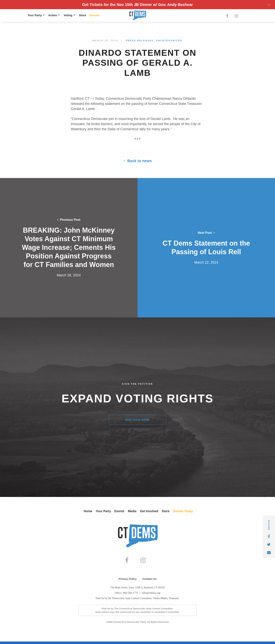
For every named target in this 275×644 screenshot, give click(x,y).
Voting (68, 15)
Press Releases (140, 40)
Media (132, 511)
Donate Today (183, 511)
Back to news (137, 161)
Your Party (35, 15)
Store (82, 15)
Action (53, 15)
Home (88, 511)
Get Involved (149, 511)
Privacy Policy (128, 581)
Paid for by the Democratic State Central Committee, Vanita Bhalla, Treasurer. (138, 601)
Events (119, 511)
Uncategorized (169, 40)
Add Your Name (138, 420)
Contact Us (150, 581)
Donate (94, 15)
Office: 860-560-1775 (127, 595)
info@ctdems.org (151, 595)
